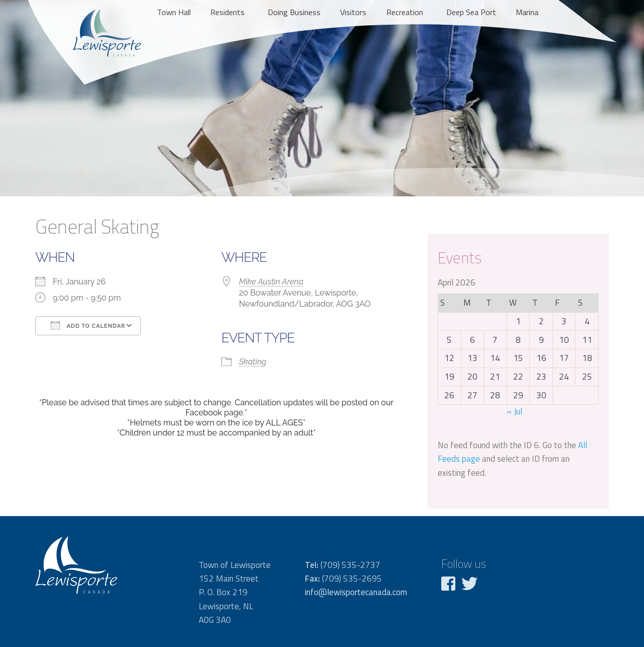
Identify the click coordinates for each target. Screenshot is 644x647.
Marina (527, 12)
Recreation (405, 12)
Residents (227, 12)
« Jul (514, 411)
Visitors (353, 12)
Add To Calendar (88, 325)
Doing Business (294, 12)
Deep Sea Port (471, 12)
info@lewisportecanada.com (356, 592)
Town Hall (174, 12)
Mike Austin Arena (271, 282)
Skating (253, 362)
